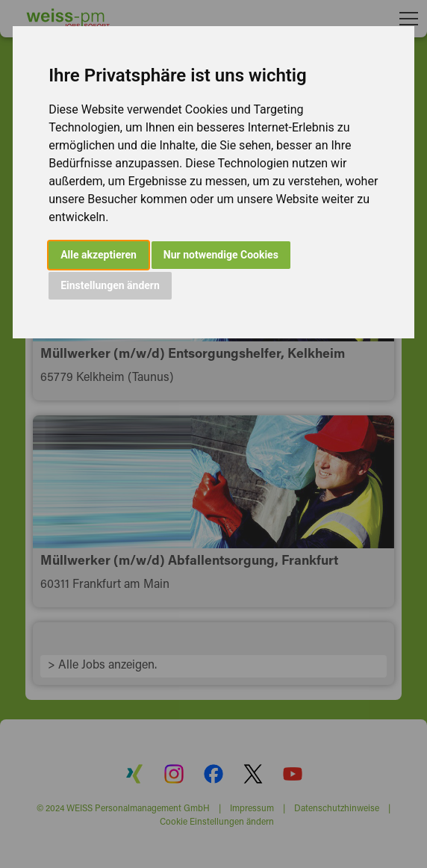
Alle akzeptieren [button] (99, 255)
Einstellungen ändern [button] (110, 285)
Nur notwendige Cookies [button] (221, 255)
